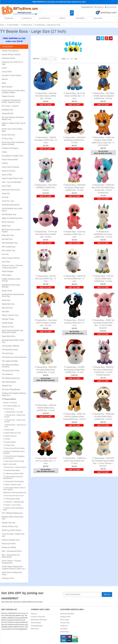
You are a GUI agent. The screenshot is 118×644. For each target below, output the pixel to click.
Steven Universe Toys (10, 315)
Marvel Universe (8, 222)
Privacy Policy (65, 623)
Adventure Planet (8, 58)
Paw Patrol (6, 262)
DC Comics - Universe (10, 106)
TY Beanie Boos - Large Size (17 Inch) (15, 426)
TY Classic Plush (9, 445)
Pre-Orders (80, 19)
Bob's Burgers (7, 87)
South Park (6, 300)
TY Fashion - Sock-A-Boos (12, 505)
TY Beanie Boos (27, 25)
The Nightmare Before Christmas (10, 366)
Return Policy (65, 620)
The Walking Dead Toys (11, 378)
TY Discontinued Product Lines (13, 496)
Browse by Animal (9, 544)
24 (68, 59)
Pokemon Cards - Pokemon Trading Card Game (12, 267)
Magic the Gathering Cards (12, 218)
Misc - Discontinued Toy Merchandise (11, 556)
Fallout (4, 152)
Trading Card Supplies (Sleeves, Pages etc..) (14, 394)
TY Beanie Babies (13, 25)
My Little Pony (7, 239)
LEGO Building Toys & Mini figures (12, 210)
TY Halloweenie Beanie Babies (13, 474)
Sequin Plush (7, 291)
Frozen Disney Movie (10, 159)
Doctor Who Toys (8, 135)
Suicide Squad (7, 323)
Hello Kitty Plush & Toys (11, 190)
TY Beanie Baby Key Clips (12, 433)
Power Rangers (8, 271)
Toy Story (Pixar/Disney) (11, 389)
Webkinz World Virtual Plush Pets (13, 518)
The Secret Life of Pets (11, 371)
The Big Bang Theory (10, 350)
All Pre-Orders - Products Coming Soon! (11, 562)
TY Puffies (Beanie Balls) (11, 499)
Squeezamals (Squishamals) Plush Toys (13, 295)
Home (2, 25)
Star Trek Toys (7, 308)
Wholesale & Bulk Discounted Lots (15, 492)
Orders (99, 7)
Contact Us (64, 626)
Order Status (65, 632)
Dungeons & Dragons (10, 148)
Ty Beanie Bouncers (10, 436)
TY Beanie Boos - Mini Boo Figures (15, 467)
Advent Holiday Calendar (11, 54)
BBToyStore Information (39, 620)
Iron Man (5, 197)
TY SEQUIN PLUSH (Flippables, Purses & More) (14, 457)
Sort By (36, 59)
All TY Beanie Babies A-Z (12, 406)
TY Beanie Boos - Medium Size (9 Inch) (15, 421)
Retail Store (35, 629)
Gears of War (7, 175)
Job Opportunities (37, 626)
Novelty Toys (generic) (10, 51)
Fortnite (5, 163)
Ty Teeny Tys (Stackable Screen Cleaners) (14, 452)
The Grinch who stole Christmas (14, 357)
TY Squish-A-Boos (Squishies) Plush (13, 509)
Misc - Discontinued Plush (12, 551)
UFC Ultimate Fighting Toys (12, 513)
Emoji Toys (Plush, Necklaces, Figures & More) (13, 143)
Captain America (8, 96)
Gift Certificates (36, 623)
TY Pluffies (7, 439)
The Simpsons (7, 374)
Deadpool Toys (7, 110)
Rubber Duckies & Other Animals (11, 280)
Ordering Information (67, 614)
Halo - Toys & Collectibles (12, 182)
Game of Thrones (8, 171)
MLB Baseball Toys (9, 214)
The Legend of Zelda (10, 361)
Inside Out (6, 194)
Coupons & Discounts (38, 617)
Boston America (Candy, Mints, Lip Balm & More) (13, 92)
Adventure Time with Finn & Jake (12, 63)
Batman (5, 79)
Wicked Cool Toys (9, 523)
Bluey (4, 83)
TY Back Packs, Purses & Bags (14, 461)
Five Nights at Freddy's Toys (13, 156)
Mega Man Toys (8, 235)
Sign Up (107, 594)
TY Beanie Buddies (10, 442)
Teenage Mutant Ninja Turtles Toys (13, 341)
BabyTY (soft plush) (10, 464)
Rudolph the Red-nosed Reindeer (11, 286)
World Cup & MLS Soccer (12, 530)
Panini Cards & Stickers (11, 258)
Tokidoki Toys (7, 386)
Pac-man (5, 254)
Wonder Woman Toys (10, 526)
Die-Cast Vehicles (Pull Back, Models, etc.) (13, 118)
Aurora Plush (7, 72)
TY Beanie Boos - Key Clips (14, 412)
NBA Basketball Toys (10, 243)
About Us (34, 614)
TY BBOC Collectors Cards (12, 485)
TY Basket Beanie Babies (12, 470)
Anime (4, 68)
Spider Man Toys (8, 304)
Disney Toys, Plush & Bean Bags (12, 130)
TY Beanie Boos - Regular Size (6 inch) (15, 416)
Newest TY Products (10, 403)
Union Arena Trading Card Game (12, 573)
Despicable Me (7, 113)
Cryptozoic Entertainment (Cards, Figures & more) (11, 101)
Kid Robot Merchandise (11, 205)
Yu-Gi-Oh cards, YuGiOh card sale (13, 535)
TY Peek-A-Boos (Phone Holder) (14, 448)
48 (72, 59)
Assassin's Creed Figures (12, 75)
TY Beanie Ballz (8, 430)
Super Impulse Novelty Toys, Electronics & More (13, 331)
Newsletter (64, 629)
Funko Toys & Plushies (10, 167)
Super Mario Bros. (9, 336)
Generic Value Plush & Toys (12, 178)
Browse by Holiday (9, 547)
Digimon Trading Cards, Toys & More (14, 124)
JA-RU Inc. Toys (8, 201)
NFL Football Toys (9, 247)
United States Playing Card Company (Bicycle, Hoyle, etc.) (14, 568)
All (76, 59)
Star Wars (6, 312)
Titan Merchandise (9, 382)
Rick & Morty (7, 275)
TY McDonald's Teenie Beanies (13, 481)
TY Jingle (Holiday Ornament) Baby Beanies (13, 478)
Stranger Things (8, 319)
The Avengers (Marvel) (10, 346)
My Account (111, 7)
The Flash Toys (8, 353)
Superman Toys (8, 327)
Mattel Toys (6, 226)
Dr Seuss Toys (7, 139)
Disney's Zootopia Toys (11, 540)
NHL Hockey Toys (9, 250)
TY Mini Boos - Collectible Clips (14, 502)
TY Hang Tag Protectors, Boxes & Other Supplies (14, 489)
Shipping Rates (65, 617)
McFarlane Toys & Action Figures (11, 231)
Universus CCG (8, 578)
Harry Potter (6, 186)
